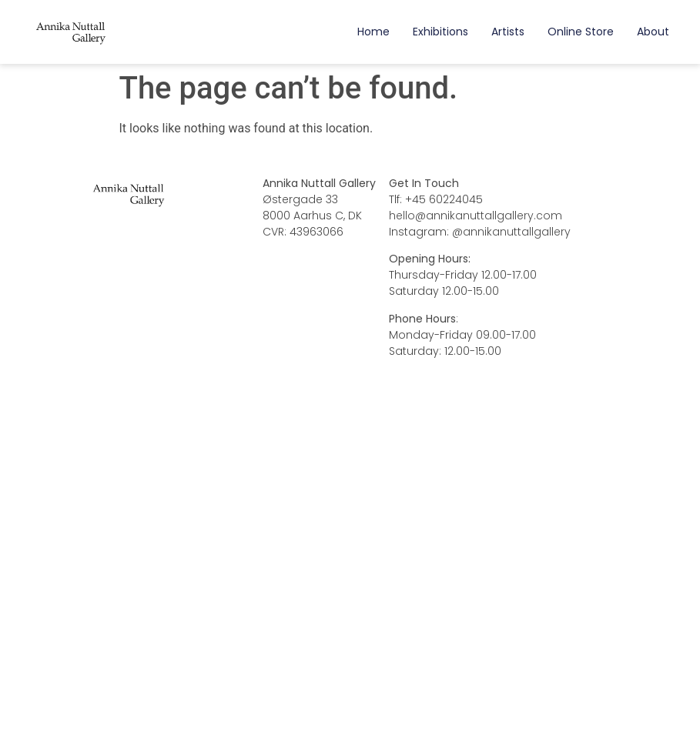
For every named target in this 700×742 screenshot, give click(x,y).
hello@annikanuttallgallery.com (476, 216)
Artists (508, 32)
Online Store (581, 32)
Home (373, 32)
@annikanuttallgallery (511, 232)
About (653, 32)
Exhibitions (440, 32)
